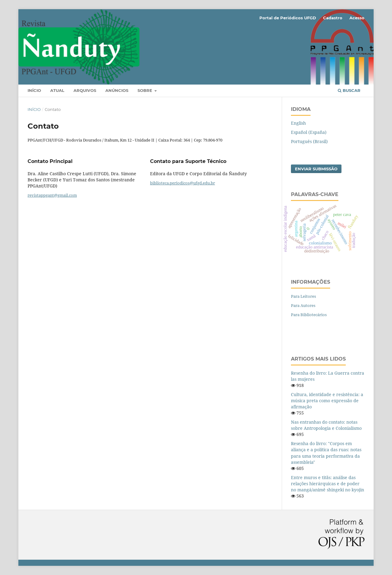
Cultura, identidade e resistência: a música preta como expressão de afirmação (327, 401)
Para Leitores (303, 296)
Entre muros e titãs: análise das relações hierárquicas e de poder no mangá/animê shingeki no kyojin (328, 484)
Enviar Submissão (316, 169)
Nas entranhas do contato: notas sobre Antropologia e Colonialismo (326, 425)
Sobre (145, 90)
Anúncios (117, 90)
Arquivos (85, 90)
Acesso (357, 18)
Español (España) (309, 132)
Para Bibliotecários (309, 315)
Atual (57, 90)
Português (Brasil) (309, 141)
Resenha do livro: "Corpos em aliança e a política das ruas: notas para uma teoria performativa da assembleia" (326, 453)
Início (34, 90)
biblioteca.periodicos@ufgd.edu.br (183, 183)
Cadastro (333, 18)
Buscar (349, 90)
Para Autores (303, 305)
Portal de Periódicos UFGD (288, 18)
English (298, 123)
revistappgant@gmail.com (52, 195)
